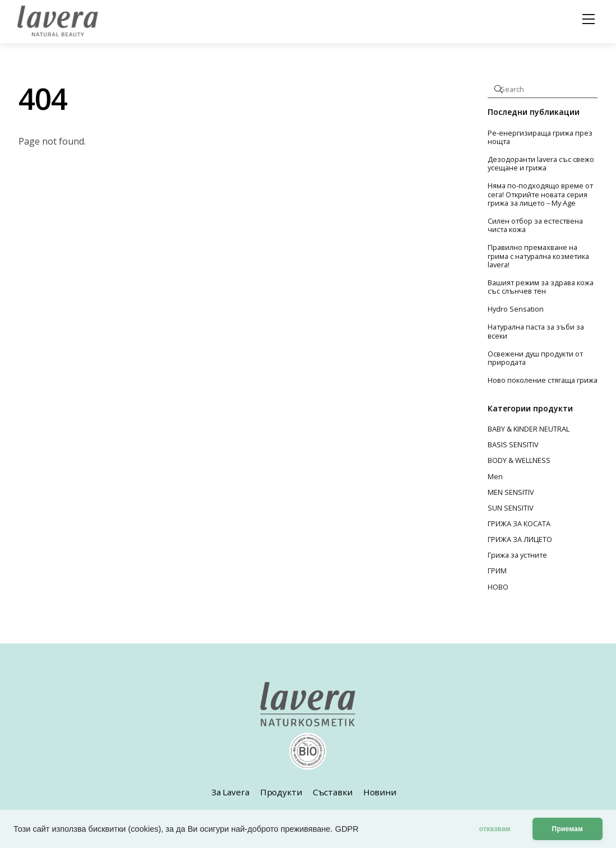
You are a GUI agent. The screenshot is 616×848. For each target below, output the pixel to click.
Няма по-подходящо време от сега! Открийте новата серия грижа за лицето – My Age (540, 194)
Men (495, 476)
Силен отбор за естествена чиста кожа (535, 226)
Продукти (281, 792)
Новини (380, 792)
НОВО (498, 587)
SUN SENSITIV (511, 508)
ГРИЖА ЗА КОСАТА (519, 523)
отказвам (495, 829)
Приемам (568, 829)
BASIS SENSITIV (513, 444)
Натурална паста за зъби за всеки (536, 332)
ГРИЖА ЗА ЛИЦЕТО (520, 539)
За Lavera (230, 792)
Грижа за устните (517, 555)
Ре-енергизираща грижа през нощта (540, 138)
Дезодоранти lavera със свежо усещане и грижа (541, 164)
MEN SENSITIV (511, 492)
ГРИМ (497, 571)
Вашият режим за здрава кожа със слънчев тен (541, 287)
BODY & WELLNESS (519, 460)
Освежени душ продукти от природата (535, 358)
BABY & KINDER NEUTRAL (529, 429)
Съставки (333, 792)
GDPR (347, 829)
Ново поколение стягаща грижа (543, 380)
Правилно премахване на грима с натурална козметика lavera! (538, 256)
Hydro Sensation (516, 309)
